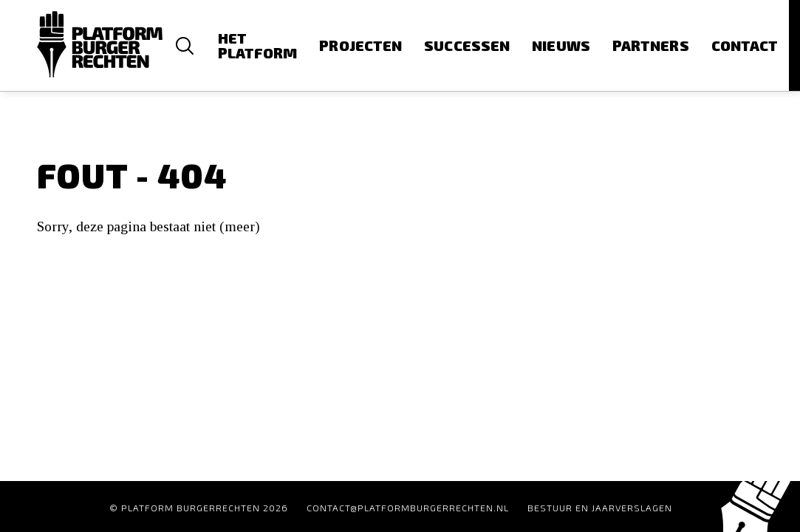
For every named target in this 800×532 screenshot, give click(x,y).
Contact (745, 45)
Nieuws (561, 45)
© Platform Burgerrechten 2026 (199, 508)
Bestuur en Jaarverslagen (600, 508)
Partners (651, 45)
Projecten (360, 45)
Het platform (258, 45)
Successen (467, 45)
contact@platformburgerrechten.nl (408, 508)
